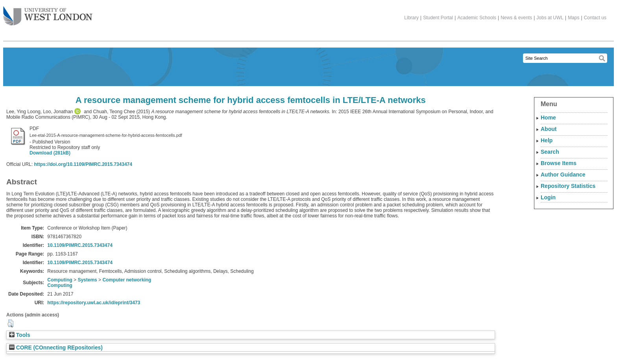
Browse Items (559, 163)
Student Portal (438, 18)
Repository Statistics (568, 186)
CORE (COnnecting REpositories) (56, 348)
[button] (10, 324)
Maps (574, 18)
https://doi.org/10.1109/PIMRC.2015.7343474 (83, 164)
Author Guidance (563, 175)
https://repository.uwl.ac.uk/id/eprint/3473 (94, 303)
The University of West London (48, 13)
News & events (516, 18)
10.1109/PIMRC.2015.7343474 (80, 245)
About (549, 129)
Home (548, 118)
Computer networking (127, 280)
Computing (60, 280)
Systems (87, 280)
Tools (20, 335)
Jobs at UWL (550, 18)
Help (547, 140)
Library (411, 18)
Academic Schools (477, 18)
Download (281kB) (50, 153)
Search (550, 152)
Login (548, 197)
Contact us (595, 18)
